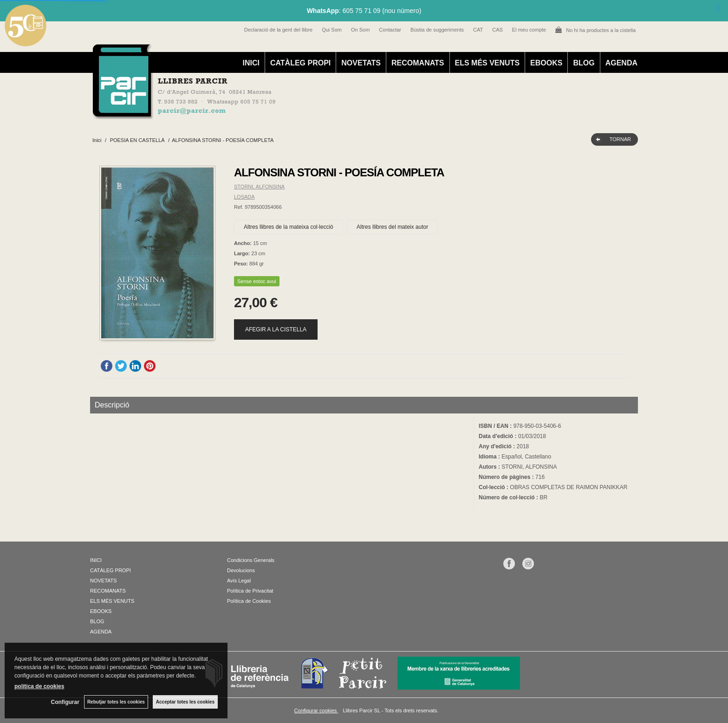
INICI (251, 63)
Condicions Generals (251, 560)
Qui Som (332, 30)
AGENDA (621, 63)
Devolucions (241, 570)
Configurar (65, 702)
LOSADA (244, 197)
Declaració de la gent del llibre (278, 30)
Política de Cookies (249, 601)
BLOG (584, 63)
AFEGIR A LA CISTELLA (276, 329)
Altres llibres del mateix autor (392, 227)
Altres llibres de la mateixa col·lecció (289, 227)
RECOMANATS (418, 63)
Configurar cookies (316, 710)
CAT (478, 30)
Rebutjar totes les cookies (116, 702)
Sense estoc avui (257, 281)
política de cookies (39, 686)
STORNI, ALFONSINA (259, 187)
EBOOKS (546, 63)
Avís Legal (239, 581)
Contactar (390, 30)
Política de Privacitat (250, 591)
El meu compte (529, 30)
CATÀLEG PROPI (300, 63)
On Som (360, 30)
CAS (497, 30)
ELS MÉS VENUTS (487, 63)
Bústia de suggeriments (437, 30)
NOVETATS (361, 63)
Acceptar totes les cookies (185, 702)
